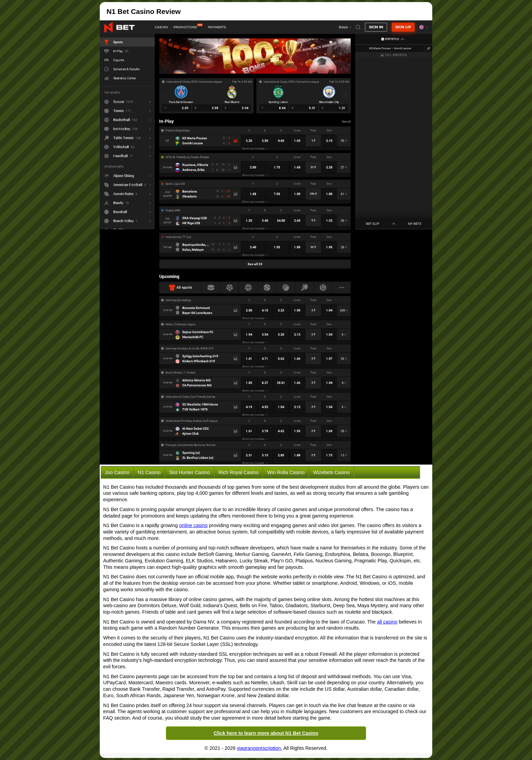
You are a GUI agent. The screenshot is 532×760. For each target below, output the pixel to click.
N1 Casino (149, 472)
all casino (387, 622)
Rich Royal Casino (239, 472)
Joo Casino (117, 472)
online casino (193, 525)
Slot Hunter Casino (189, 472)
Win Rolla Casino (286, 472)
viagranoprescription (259, 748)
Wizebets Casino (331, 472)
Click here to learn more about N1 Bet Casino (266, 733)
